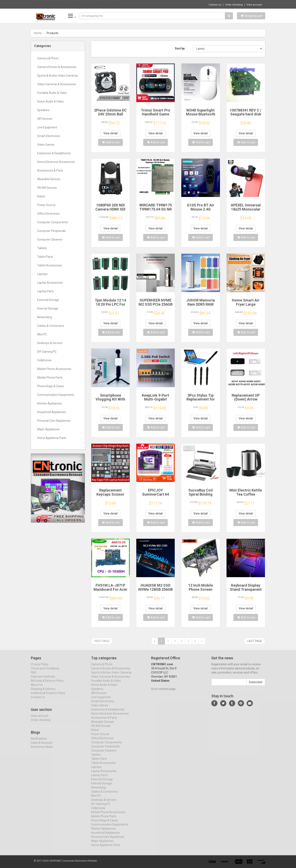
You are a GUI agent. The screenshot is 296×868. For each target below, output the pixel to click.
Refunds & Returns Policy (47, 684)
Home (38, 33)
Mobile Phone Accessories (54, 369)
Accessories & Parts (50, 170)
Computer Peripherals (51, 231)
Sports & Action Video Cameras (58, 76)
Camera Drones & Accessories (57, 67)
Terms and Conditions (45, 672)
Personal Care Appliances (54, 421)
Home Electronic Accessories (56, 162)
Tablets (42, 248)
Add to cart (111, 142)
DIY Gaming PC (47, 352)
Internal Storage (48, 309)
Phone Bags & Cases (51, 386)
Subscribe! (256, 686)
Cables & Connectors (51, 326)
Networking (45, 317)
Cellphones (44, 360)
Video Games (46, 145)
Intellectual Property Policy (48, 697)
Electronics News (42, 750)
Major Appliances (48, 429)
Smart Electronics (49, 136)
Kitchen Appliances (50, 403)
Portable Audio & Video (52, 93)
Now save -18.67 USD (48, 4)
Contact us (215, 5)
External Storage (48, 300)
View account (254, 5)
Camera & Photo (48, 58)
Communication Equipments (56, 395)
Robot (41, 196)
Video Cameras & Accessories (57, 84)
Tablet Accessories (50, 265)
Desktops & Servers (50, 343)
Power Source (46, 205)
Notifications (39, 742)
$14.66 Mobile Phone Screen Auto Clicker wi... (92, 4)
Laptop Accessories (50, 283)
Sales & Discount (42, 746)
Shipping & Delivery (43, 693)
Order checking (234, 5)
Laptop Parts (46, 291)
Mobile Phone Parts (50, 378)
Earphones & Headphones (54, 153)
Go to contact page (163, 693)
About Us (37, 688)
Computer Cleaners (50, 239)
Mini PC (42, 334)
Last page (255, 641)
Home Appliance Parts (52, 438)
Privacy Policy (40, 668)
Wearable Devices (49, 179)
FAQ (34, 676)
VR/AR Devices (47, 188)
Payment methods (43, 680)
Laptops (42, 274)
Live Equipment (47, 127)
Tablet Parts (45, 257)
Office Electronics (48, 214)
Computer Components (53, 222)
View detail (110, 133)
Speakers (43, 110)
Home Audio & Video (50, 101)
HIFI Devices (45, 119)
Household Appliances (52, 412)
